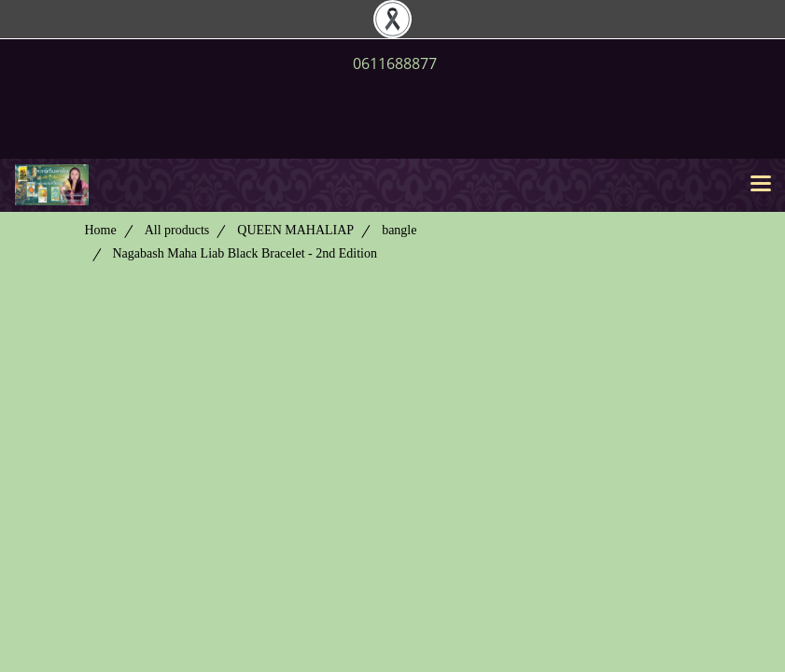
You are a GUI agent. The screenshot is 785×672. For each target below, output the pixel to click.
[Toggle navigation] (761, 185)
